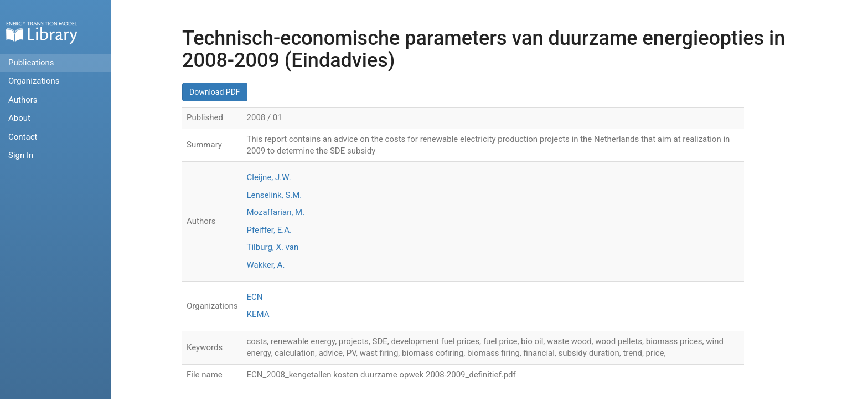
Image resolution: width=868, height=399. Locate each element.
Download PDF (215, 92)
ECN (255, 297)
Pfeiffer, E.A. (269, 230)
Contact (23, 137)
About (19, 118)
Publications (31, 63)
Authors (23, 100)
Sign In (21, 155)
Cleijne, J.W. (269, 177)
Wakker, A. (266, 265)
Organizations (34, 81)
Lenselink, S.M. (275, 195)
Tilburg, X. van (273, 247)
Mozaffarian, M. (276, 212)
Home (42, 32)
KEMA (258, 314)
